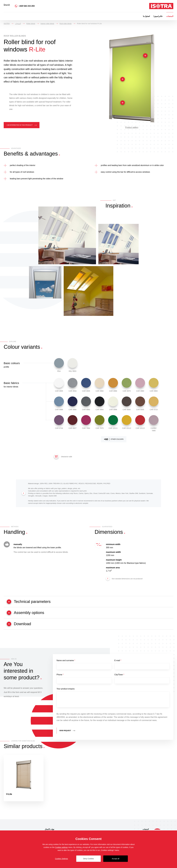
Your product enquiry (66, 690)
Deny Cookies (88, 859)
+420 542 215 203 (27, 6)
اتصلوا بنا (146, 16)
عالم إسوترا (158, 16)
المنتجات (170, 16)
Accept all (116, 859)
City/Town (119, 676)
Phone (60, 676)
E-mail (118, 661)
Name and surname (66, 661)
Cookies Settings (61, 859)
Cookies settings (61, 847)
